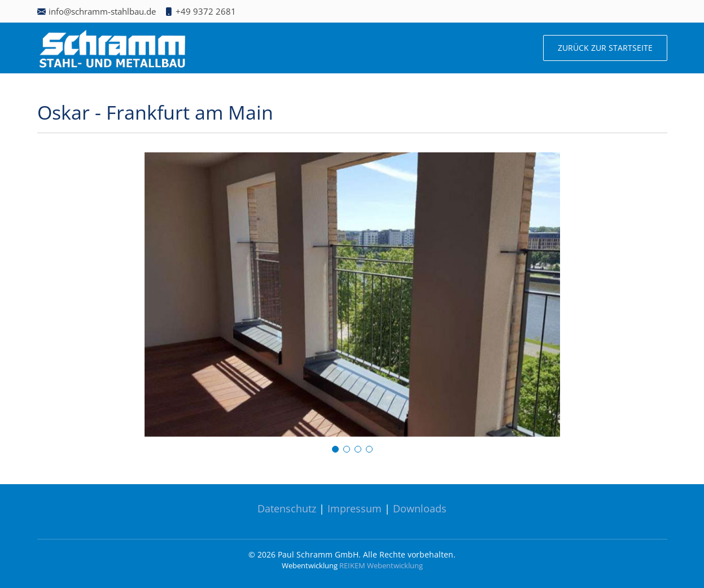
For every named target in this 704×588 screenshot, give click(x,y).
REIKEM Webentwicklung (381, 565)
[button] (335, 449)
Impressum (355, 508)
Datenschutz (287, 508)
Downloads (420, 508)
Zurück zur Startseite (605, 48)
